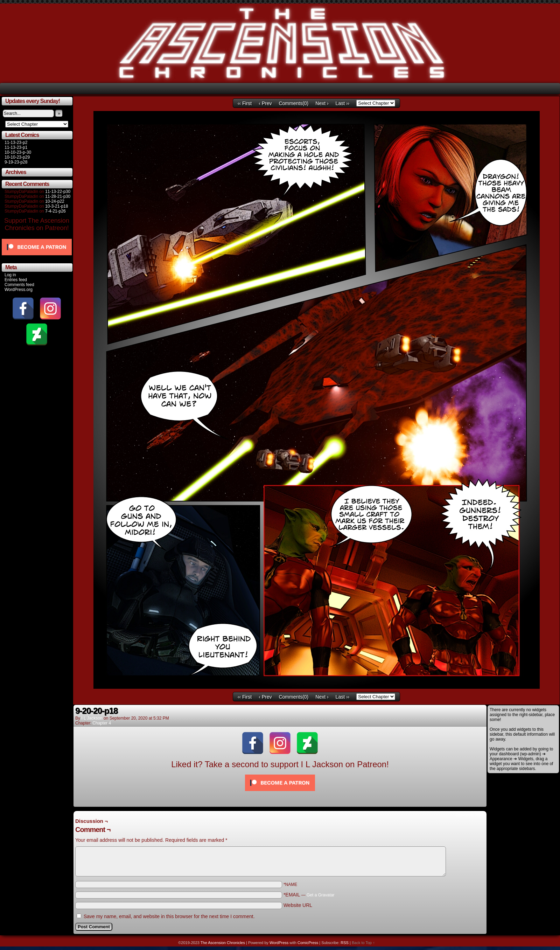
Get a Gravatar (320, 895)
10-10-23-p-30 (18, 152)
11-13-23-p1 (16, 147)
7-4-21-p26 (55, 211)
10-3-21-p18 (57, 206)
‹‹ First (245, 103)
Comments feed (19, 285)
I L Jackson (92, 718)
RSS (345, 943)
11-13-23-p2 (16, 143)
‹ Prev (265, 103)
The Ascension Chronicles (223, 943)
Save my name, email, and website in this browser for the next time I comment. (169, 916)
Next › (322, 103)
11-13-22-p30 (58, 192)
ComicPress (308, 943)
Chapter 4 (102, 723)
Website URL (298, 905)
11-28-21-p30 (58, 196)
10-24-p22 (55, 201)
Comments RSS (469, 815)
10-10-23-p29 (17, 157)
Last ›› (343, 103)
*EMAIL (309, 895)
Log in (10, 275)
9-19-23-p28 (16, 162)
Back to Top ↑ (363, 943)
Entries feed (16, 280)
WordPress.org (19, 290)
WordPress (279, 943)
